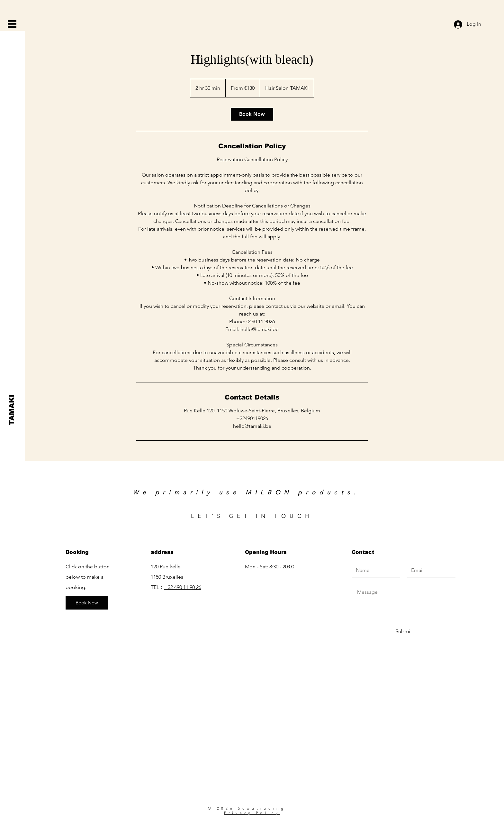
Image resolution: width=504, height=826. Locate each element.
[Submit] (404, 632)
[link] (252, 114)
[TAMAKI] (12, 410)
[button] (12, 24)
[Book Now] (87, 603)
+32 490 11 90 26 (183, 587)
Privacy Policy (252, 813)
